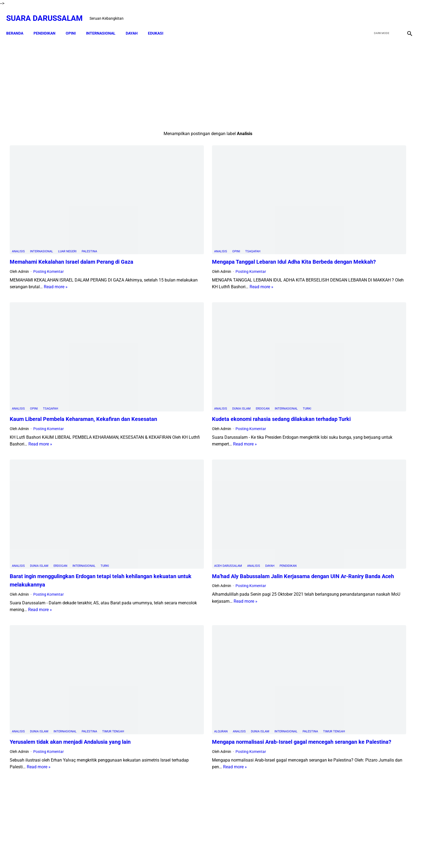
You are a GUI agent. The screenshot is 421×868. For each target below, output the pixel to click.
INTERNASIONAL (104, 24)
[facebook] (367, 13)
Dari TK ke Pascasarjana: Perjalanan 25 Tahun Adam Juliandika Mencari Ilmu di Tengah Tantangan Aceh (354, 256)
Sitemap (211, 854)
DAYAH (135, 24)
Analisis (18, 211)
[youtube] (393, 13)
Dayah (207, 479)
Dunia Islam (179, 348)
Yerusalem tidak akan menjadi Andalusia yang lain (70, 620)
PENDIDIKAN (48, 24)
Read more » (129, 247)
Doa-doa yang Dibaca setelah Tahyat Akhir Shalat (369, 431)
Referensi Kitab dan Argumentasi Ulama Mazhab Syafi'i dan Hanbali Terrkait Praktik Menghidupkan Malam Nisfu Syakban (370, 650)
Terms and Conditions (241, 854)
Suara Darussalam (48, 13)
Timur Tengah (113, 609)
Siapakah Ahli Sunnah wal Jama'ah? (357, 524)
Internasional (42, 211)
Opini (173, 211)
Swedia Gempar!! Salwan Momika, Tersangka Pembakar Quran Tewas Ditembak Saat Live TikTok (349, 296)
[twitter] (380, 13)
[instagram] (405, 13)
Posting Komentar (49, 231)
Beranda (18, 24)
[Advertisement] (145, 78)
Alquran (158, 602)
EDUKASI (159, 24)
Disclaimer (190, 854)
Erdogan (200, 348)
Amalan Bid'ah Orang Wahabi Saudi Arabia (363, 453)
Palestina (89, 211)
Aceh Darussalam (165, 479)
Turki (244, 348)
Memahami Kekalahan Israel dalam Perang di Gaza (72, 222)
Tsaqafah (190, 211)
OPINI (74, 24)
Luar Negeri (67, 211)
